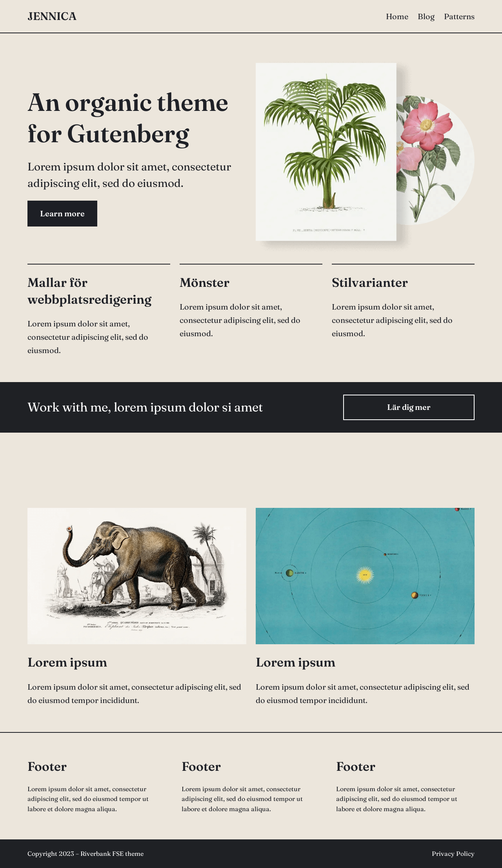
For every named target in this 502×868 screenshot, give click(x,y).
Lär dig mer (409, 407)
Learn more (62, 213)
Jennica (52, 16)
